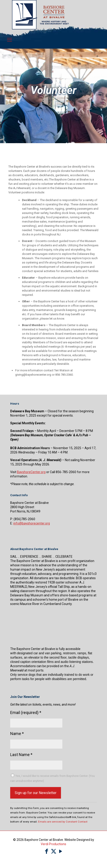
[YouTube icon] (61, 851)
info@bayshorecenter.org (32, 523)
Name (17, 734)
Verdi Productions (53, 844)
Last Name (21, 755)
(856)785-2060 (24, 519)
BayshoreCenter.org (31, 472)
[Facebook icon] (47, 851)
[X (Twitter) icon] (54, 851)
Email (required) (26, 713)
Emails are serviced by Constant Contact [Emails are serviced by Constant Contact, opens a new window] (63, 822)
